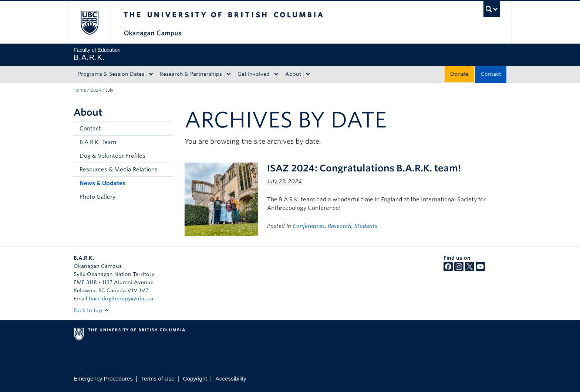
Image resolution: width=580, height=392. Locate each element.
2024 (96, 90)
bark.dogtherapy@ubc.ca (121, 299)
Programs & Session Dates (111, 74)
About (293, 74)
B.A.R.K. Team (98, 142)
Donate (459, 74)
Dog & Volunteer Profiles (112, 156)
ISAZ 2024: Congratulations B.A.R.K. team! (364, 168)
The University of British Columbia (89, 22)
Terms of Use (158, 379)
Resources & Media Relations (119, 170)
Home (80, 90)
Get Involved (254, 74)
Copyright (195, 379)
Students (366, 226)
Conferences (309, 226)
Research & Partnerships (191, 74)
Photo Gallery (97, 197)
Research (340, 226)
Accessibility (231, 379)
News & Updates (102, 183)
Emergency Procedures (103, 379)
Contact (491, 74)
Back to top (91, 310)
